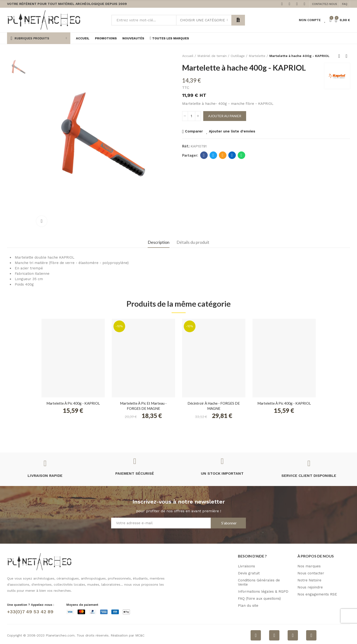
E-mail (223, 155)
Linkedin (232, 155)
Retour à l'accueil (341, 56)
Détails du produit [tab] (193, 242)
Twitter (213, 155)
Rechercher (238, 20)
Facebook (204, 155)
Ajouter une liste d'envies (232, 131)
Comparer (194, 131)
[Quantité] (192, 116)
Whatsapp (241, 155)
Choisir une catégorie (203, 20)
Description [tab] (159, 242)
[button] (325, 4)
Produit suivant (346, 56)
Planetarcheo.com (60, 635)
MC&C (140, 635)
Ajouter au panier (225, 116)
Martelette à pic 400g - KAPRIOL (73, 403)
